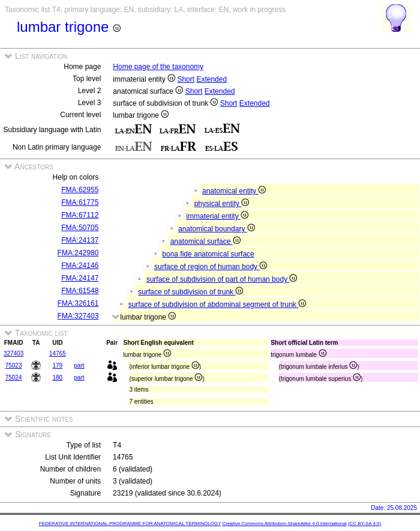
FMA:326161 (78, 303)
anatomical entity (234, 191)
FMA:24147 (80, 278)
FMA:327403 (78, 316)
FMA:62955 (80, 190)
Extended (211, 79)
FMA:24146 (80, 265)
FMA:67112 (80, 215)
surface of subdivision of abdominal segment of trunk (217, 305)
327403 (13, 353)
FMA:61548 (80, 291)
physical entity (222, 204)
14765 (58, 353)
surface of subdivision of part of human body (222, 279)
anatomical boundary (217, 229)
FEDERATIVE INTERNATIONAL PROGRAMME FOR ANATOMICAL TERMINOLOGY (130, 523)
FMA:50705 (80, 228)
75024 (14, 378)
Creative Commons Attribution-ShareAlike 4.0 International (284, 523)
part (79, 366)
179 (57, 366)
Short (186, 79)
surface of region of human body (211, 267)
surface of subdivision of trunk (190, 292)
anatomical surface (205, 241)
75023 (14, 366)
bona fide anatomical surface (208, 254)
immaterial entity (217, 216)
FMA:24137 (80, 240)
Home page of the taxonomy (158, 67)
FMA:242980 (78, 253)
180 (57, 378)
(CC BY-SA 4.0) (364, 523)
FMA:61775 (80, 202)
